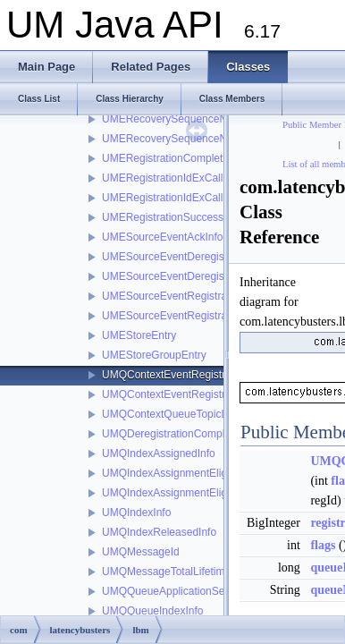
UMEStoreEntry (139, 335)
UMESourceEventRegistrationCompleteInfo (205, 296)
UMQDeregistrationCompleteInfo (180, 434)
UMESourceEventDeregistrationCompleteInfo (210, 257)
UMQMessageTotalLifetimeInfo (175, 572)
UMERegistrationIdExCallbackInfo (183, 198)
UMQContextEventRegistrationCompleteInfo (207, 375)
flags (323, 545)
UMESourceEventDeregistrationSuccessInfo (207, 276)
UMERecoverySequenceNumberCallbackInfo (209, 139)
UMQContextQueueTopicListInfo (179, 414)
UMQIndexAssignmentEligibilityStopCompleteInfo (219, 493)
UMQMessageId (141, 552)
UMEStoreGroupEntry (154, 355)
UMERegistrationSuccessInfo (172, 217)
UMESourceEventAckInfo (162, 237)
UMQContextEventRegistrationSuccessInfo (204, 394)
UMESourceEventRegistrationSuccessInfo (202, 316)
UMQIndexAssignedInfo (159, 453)
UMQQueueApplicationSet (165, 591)
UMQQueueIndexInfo (152, 611)
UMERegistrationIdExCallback (174, 178)
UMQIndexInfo (136, 513)
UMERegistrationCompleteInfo (174, 158)
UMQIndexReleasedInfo (159, 532)
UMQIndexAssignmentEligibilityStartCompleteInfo (219, 473)
